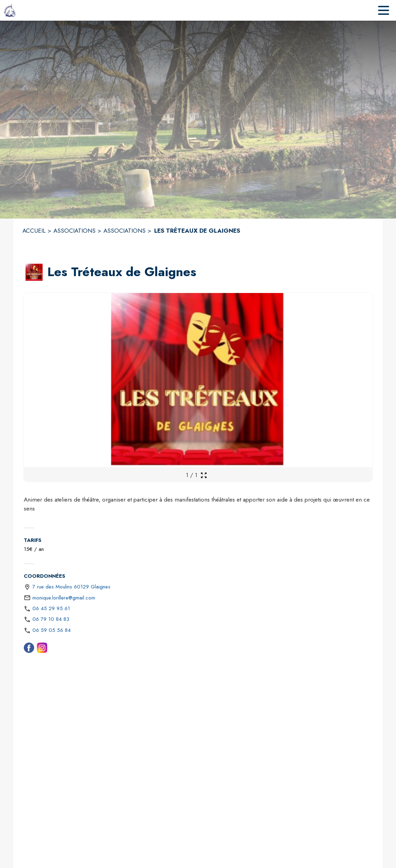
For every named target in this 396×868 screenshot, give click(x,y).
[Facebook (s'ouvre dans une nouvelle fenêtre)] (29, 649)
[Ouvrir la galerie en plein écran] (204, 475)
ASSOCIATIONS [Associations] (75, 231)
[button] (34, 272)
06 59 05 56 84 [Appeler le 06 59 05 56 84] (52, 630)
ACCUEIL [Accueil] (34, 231)
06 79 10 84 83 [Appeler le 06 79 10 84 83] (51, 619)
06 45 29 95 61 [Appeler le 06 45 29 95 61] (51, 608)
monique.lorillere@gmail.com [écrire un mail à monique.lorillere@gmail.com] (64, 598)
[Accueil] (10, 10)
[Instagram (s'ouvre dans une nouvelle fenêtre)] (42, 649)
